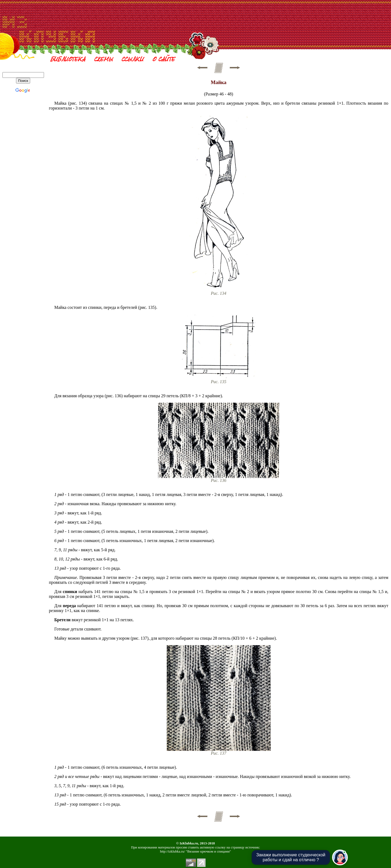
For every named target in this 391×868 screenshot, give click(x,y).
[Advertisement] (219, 17)
